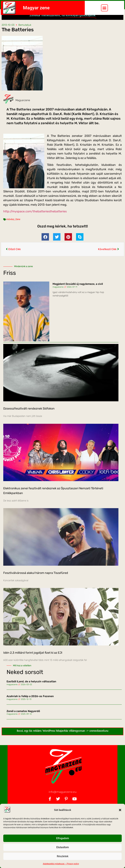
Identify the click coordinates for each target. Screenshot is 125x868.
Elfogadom (62, 838)
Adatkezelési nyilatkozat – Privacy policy (61, 864)
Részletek (63, 856)
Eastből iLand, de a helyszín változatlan (31, 688)
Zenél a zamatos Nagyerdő (23, 718)
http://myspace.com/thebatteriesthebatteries (35, 218)
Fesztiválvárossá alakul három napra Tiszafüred (36, 579)
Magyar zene (36, 8)
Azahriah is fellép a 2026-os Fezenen (30, 703)
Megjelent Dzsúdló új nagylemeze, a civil (78, 291)
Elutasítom (63, 847)
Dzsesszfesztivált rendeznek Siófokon (29, 415)
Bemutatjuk (25, 31)
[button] (120, 810)
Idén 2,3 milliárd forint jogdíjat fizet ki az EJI (33, 659)
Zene (18, 226)
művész (10, 226)
